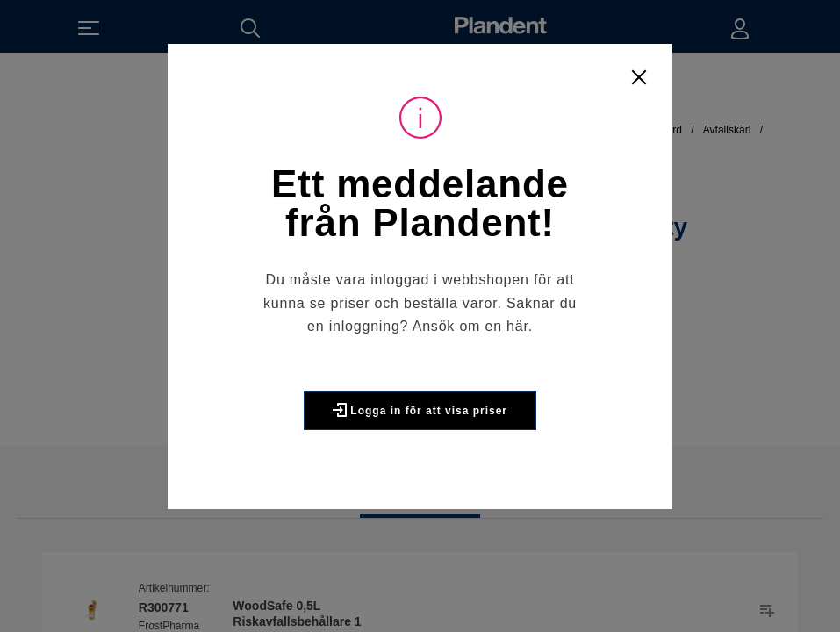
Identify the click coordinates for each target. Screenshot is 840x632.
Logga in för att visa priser (420, 410)
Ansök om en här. (473, 326)
